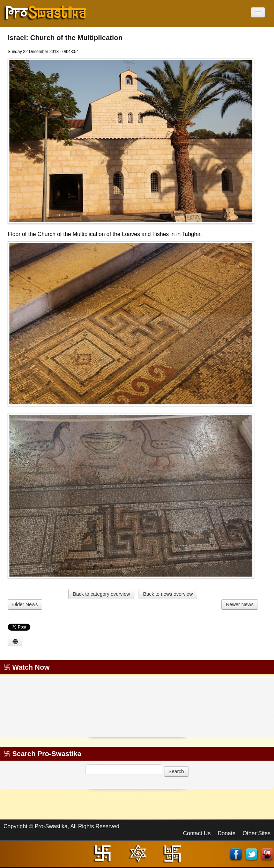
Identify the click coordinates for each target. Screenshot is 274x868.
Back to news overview (168, 594)
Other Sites (257, 833)
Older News (25, 604)
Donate (227, 833)
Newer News (240, 604)
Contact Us (197, 833)
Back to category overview (101, 594)
